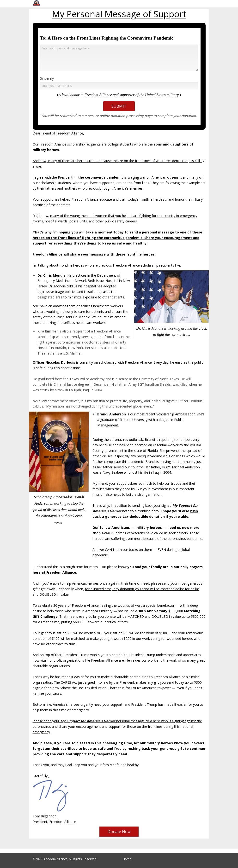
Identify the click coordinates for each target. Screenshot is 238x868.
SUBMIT (119, 106)
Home (127, 859)
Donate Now (119, 832)
